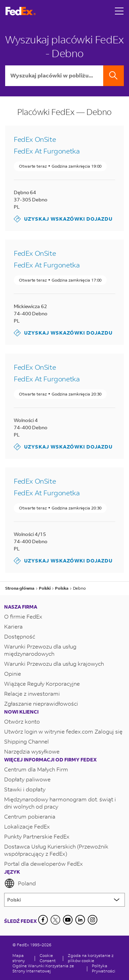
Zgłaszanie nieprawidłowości (41, 703)
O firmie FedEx (23, 616)
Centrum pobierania (30, 816)
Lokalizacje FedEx (27, 826)
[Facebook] (43, 920)
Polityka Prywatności (104, 968)
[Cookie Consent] (49, 958)
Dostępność (20, 636)
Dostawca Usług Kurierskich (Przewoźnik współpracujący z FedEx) (56, 850)
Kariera (13, 626)
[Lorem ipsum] (64, 900)
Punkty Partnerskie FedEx (37, 836)
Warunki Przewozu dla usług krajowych (54, 663)
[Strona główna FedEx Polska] (21, 11)
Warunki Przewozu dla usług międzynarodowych (40, 650)
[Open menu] (119, 11)
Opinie (13, 673)
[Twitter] (55, 920)
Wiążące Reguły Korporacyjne (42, 683)
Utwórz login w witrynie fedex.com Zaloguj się (63, 731)
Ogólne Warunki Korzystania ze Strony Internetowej (43, 968)
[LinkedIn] (80, 920)
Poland (20, 883)
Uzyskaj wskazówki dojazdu (63, 219)
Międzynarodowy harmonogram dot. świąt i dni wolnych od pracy (60, 803)
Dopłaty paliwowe (27, 779)
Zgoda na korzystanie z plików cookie (91, 958)
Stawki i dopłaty (25, 789)
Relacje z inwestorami (32, 693)
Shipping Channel (26, 741)
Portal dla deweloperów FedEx (44, 863)
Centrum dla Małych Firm (36, 769)
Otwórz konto (22, 721)
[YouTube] (68, 920)
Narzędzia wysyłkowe (32, 751)
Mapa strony (19, 958)
